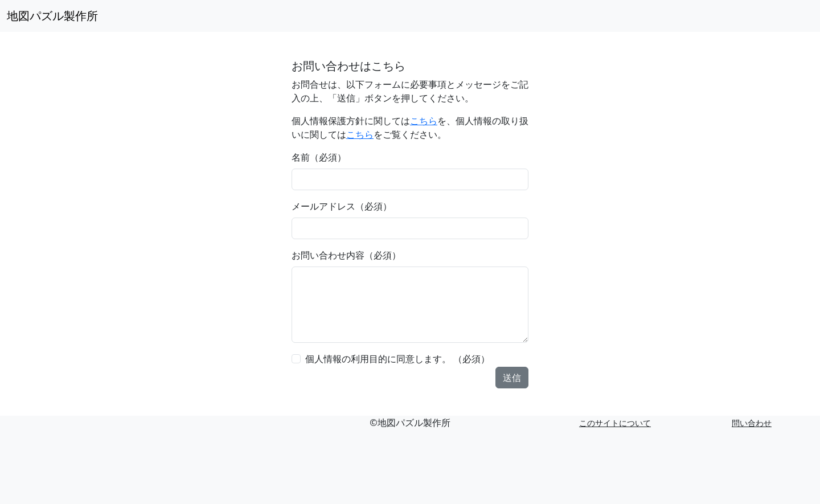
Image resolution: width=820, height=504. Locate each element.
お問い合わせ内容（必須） (346, 255)
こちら (424, 121)
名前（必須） (319, 157)
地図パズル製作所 (52, 16)
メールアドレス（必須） (342, 206)
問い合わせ (752, 423)
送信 (512, 378)
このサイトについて (615, 423)
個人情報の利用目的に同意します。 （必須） (397, 359)
